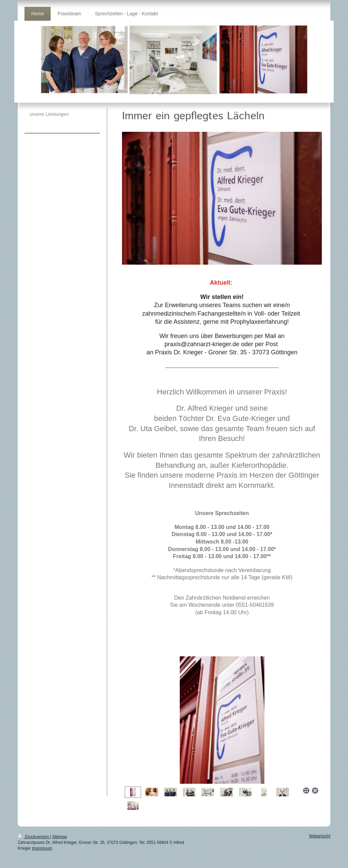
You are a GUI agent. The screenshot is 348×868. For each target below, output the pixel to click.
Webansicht (320, 836)
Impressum (42, 848)
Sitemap (59, 837)
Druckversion (34, 837)
